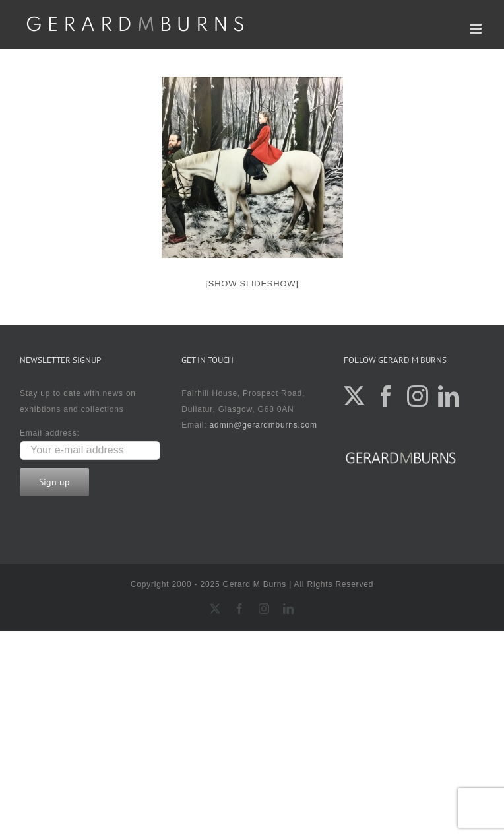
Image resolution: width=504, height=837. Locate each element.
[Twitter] (355, 396)
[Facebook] (386, 396)
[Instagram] (418, 396)
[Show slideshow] (252, 284)
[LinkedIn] (449, 396)
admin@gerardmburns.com (264, 425)
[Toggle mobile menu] (477, 29)
